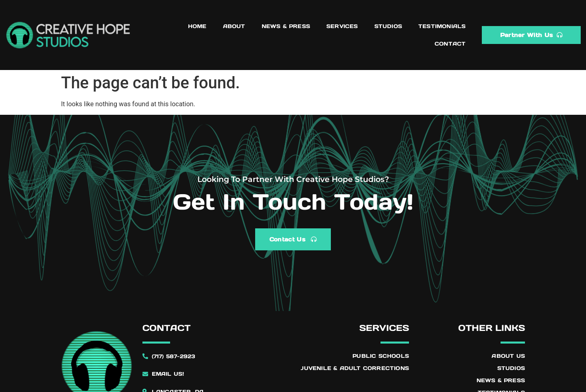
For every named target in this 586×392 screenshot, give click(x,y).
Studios (388, 26)
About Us (508, 356)
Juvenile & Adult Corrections (355, 368)
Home (197, 26)
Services (342, 26)
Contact (450, 44)
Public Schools (381, 356)
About (234, 26)
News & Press (286, 26)
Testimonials (442, 26)
